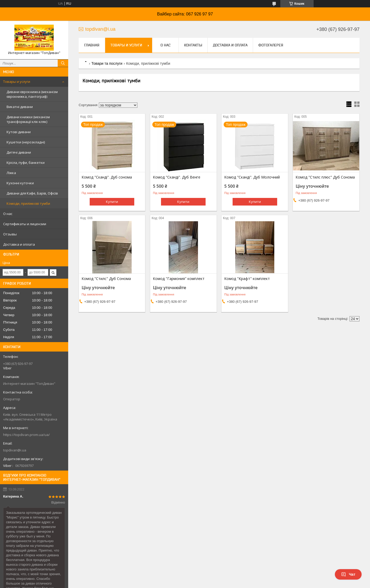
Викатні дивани (20, 107)
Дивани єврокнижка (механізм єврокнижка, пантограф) (32, 94)
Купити (112, 202)
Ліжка (11, 173)
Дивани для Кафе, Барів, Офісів (32, 193)
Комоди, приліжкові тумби (28, 203)
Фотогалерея (271, 45)
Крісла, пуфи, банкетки (26, 163)
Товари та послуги (107, 63)
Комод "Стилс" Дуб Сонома (106, 279)
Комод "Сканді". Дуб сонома (107, 177)
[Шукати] (63, 63)
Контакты (193, 45)
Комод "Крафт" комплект (247, 279)
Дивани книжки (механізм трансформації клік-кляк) (28, 119)
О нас (8, 214)
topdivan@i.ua (15, 450)
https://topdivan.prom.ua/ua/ (26, 435)
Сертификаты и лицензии (25, 224)
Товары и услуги (17, 82)
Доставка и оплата (19, 244)
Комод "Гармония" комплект (179, 279)
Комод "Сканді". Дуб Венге (177, 177)
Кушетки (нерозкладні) (26, 142)
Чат (348, 574)
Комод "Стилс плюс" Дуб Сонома (325, 177)
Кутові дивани (19, 132)
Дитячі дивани (19, 152)
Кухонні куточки (20, 183)
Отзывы (10, 234)
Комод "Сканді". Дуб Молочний (252, 177)
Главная (92, 45)
